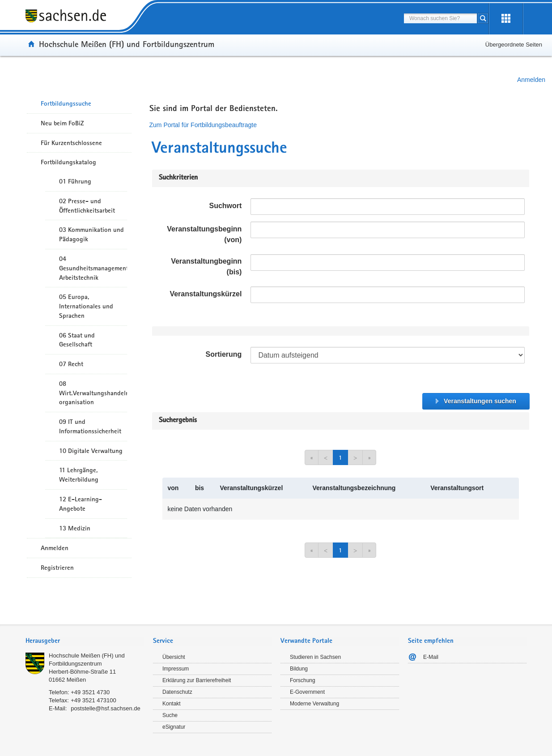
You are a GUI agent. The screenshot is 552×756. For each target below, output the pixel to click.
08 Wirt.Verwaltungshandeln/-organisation (93, 393)
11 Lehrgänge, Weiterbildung (79, 475)
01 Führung (75, 181)
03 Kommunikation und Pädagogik (91, 234)
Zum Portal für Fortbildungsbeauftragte (203, 125)
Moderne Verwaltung (314, 704)
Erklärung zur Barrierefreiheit (197, 680)
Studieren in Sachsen (315, 657)
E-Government (307, 692)
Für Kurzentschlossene (71, 143)
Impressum (176, 669)
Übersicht (174, 657)
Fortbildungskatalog (68, 162)
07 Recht (71, 364)
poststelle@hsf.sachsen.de (106, 708)
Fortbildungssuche (66, 103)
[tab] (85, 642)
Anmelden (531, 80)
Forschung (303, 680)
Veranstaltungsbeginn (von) (204, 234)
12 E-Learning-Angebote (81, 504)
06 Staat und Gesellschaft (77, 340)
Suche (170, 715)
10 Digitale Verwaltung (91, 451)
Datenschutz (177, 692)
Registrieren (57, 568)
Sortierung (223, 354)
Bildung (299, 669)
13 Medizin (75, 528)
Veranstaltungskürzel (206, 294)
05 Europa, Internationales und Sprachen (86, 306)
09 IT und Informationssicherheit (90, 426)
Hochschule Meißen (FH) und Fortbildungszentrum (127, 44)
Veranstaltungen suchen (480, 401)
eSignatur (174, 727)
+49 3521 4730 (90, 692)
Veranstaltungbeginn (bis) (206, 267)
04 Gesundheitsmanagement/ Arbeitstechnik (93, 268)
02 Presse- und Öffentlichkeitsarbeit (87, 206)
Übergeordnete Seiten (514, 45)
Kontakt (172, 704)
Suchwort (225, 206)
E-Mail (431, 657)
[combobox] (440, 18)
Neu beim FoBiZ (62, 123)
